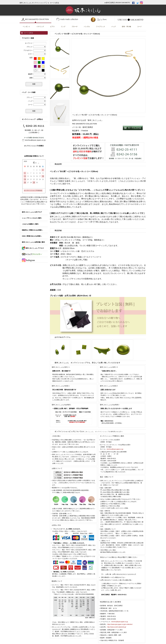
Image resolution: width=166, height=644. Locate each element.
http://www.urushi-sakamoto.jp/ (117, 627)
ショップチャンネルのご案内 (32, 218)
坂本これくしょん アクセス (33, 248)
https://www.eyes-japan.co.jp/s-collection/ (120, 624)
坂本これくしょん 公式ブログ (32, 212)
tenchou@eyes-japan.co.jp (115, 449)
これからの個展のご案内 (30, 224)
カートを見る (29, 33)
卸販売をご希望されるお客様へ (32, 230)
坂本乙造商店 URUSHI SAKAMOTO (118, 3)
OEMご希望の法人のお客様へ (32, 236)
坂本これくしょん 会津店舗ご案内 (33, 242)
